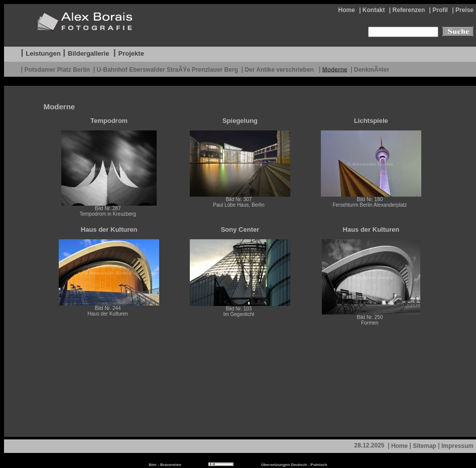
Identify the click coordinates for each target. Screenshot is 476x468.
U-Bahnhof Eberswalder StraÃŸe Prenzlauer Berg (167, 69)
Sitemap (425, 446)
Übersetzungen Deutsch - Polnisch (294, 465)
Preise (464, 10)
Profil (440, 10)
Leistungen (43, 53)
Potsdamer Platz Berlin (57, 69)
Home (346, 10)
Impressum (457, 446)
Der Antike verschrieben (280, 69)
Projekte (131, 53)
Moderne (335, 69)
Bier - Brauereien (165, 465)
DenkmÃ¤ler (372, 69)
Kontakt (374, 10)
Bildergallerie (88, 53)
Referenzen (409, 10)
